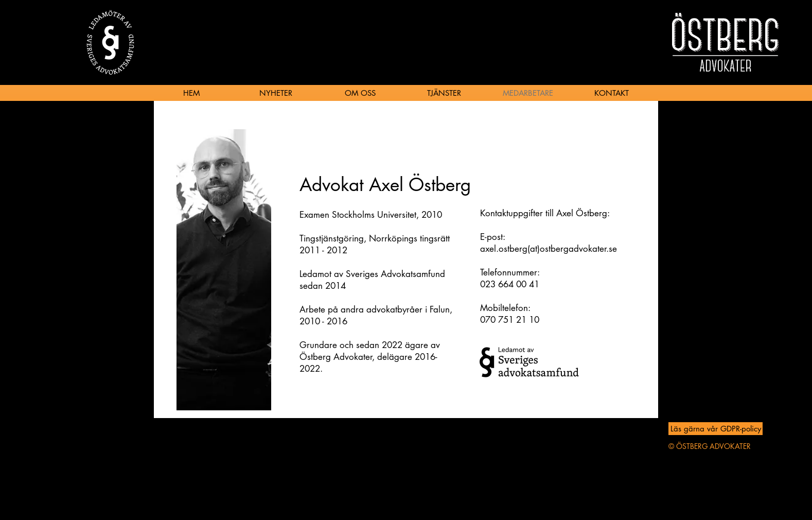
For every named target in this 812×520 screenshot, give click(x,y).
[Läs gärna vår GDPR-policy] (716, 429)
